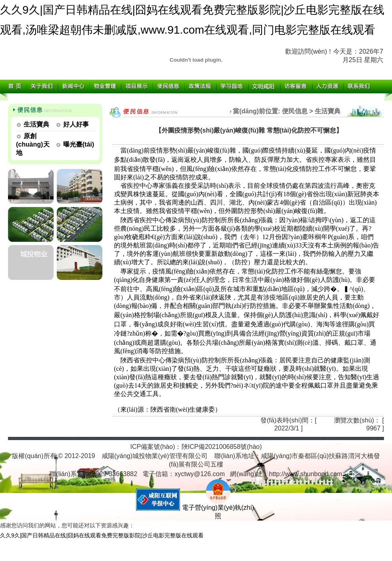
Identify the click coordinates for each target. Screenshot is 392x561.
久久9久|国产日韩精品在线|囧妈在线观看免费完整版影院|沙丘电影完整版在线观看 (102, 535)
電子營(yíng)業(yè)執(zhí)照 (218, 509)
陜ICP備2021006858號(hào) (222, 447)
